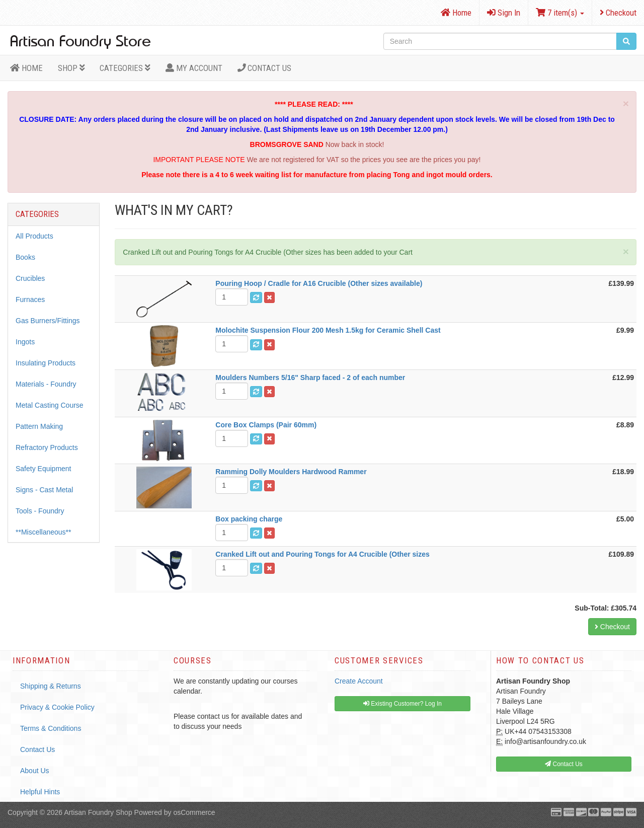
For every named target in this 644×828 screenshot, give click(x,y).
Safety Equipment (44, 469)
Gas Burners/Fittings (48, 321)
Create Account (359, 681)
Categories (125, 68)
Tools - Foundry (40, 511)
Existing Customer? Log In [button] (403, 704)
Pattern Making (39, 426)
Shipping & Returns (51, 686)
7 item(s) (560, 13)
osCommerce (194, 812)
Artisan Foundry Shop (98, 812)
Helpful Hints (40, 792)
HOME (26, 68)
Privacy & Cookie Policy (57, 707)
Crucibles (30, 278)
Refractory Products (47, 447)
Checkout (618, 13)
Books (25, 257)
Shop (71, 68)
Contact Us (265, 68)
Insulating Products (46, 363)
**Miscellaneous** (44, 532)
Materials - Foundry (46, 384)
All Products (34, 236)
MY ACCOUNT (194, 68)
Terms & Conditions (51, 728)
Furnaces (30, 299)
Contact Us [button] (564, 764)
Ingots (25, 342)
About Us (35, 771)
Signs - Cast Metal (44, 490)
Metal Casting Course (50, 405)
